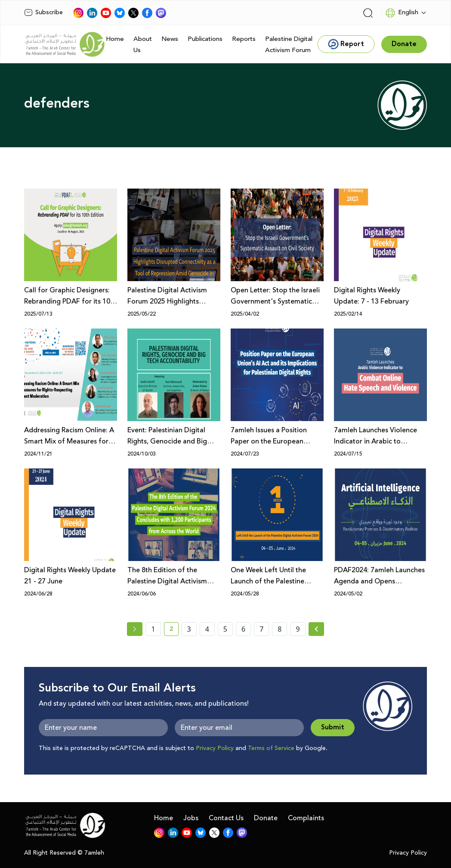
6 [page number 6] (243, 629)
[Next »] (317, 629)
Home (115, 39)
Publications (205, 39)
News (170, 39)
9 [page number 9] (298, 629)
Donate (266, 818)
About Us (143, 45)
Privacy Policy (215, 748)
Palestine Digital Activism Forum (289, 45)
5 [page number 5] (225, 629)
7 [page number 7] (261, 629)
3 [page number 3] (189, 629)
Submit (333, 727)
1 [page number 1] (153, 629)
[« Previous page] (135, 629)
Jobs (191, 818)
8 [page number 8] (280, 629)
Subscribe (43, 12)
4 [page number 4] (207, 629)
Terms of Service (271, 748)
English (402, 13)
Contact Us (226, 818)
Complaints (306, 818)
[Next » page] (316, 629)
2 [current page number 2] (174, 630)
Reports (244, 39)
